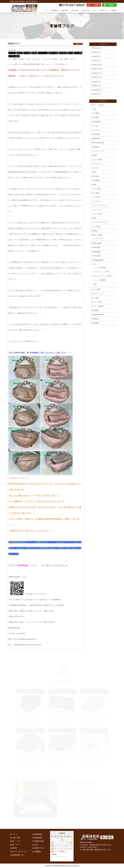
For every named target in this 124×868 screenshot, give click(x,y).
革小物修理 (95, 310)
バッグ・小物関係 (100, 280)
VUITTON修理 (96, 256)
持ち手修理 (95, 118)
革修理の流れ (86, 10)
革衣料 (15, 848)
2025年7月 (95, 86)
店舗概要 (114, 10)
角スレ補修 (27, 53)
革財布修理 (95, 323)
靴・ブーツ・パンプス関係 (102, 276)
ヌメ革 (94, 109)
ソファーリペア (97, 210)
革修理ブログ (104, 10)
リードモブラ (96, 201)
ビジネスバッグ (97, 164)
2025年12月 (95, 65)
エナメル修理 (96, 227)
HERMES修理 (96, 252)
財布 (95, 284)
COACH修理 (96, 134)
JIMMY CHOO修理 (98, 143)
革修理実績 (75, 10)
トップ (46, 10)
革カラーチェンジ (97, 294)
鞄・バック (16, 841)
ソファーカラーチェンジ (100, 206)
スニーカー (95, 126)
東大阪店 (34, 53)
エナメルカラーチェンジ (100, 222)
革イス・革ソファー (19, 851)
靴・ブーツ (16, 845)
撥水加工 (94, 155)
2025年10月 (95, 73)
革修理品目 (55, 10)
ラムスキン (12, 53)
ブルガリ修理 (96, 189)
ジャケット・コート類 (101, 272)
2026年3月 (95, 52)
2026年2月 (95, 56)
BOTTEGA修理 (96, 243)
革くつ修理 (95, 298)
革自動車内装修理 (97, 315)
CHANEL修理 (63, 53)
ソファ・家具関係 (100, 268)
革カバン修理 (78, 53)
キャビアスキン (97, 130)
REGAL (94, 218)
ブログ (71, 53)
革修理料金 (65, 10)
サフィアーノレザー (98, 151)
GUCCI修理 (95, 113)
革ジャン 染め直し (98, 105)
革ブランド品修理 (14, 56)
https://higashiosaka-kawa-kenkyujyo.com (27, 645)
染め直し (19, 53)
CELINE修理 (96, 180)
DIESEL (94, 185)
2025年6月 (95, 90)
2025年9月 (95, 77)
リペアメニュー (43, 53)
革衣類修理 (95, 319)
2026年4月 (95, 48)
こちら (34, 565)
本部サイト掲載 (53, 53)
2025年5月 (95, 94)
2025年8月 (95, 82)
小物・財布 (16, 838)
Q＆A (95, 10)
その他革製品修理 (97, 260)
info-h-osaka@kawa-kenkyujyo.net (25, 639)
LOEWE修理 (96, 138)
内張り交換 (95, 176)
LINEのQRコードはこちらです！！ (29, 594)
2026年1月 (95, 61)
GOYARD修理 (96, 122)
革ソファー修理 (97, 302)
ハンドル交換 (96, 197)
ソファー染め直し (97, 214)
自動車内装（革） (19, 855)
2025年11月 (95, 69)
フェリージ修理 (97, 159)
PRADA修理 (95, 147)
